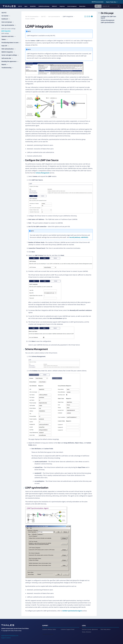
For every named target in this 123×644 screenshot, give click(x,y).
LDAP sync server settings (8, 27)
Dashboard (6, 18)
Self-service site (8, 57)
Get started (6, 15)
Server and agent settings (10, 55)
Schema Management (48, 173)
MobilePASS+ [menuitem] (33, 6)
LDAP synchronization (108, 23)
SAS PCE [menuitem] (20, 6)
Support (45, 625)
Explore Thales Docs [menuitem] (111, 2)
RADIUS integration (8, 52)
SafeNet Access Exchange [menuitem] (44, 6)
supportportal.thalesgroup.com (10, 635)
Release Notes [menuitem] (82, 6)
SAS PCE (4, 12)
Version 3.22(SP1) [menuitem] (30, 19)
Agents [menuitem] (26, 6)
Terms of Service (87, 632)
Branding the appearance (10, 60)
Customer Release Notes (49, 629)
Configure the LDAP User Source (108, 17)
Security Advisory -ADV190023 (79, 237)
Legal (84, 625)
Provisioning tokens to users (8, 42)
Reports (5, 63)
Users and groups (8, 21)
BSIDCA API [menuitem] (54, 6)
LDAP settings (5, 32)
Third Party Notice (105, 629)
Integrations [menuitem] (62, 6)
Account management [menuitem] (72, 6)
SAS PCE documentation (98, 2)
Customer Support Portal (68, 629)
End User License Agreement (90, 629)
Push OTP (5, 46)
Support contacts (6, 637)
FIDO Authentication (9, 49)
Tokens (5, 38)
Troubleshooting (8, 66)
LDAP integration (6, 30)
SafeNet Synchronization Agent (72, 611)
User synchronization (9, 24)
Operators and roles (9, 35)
